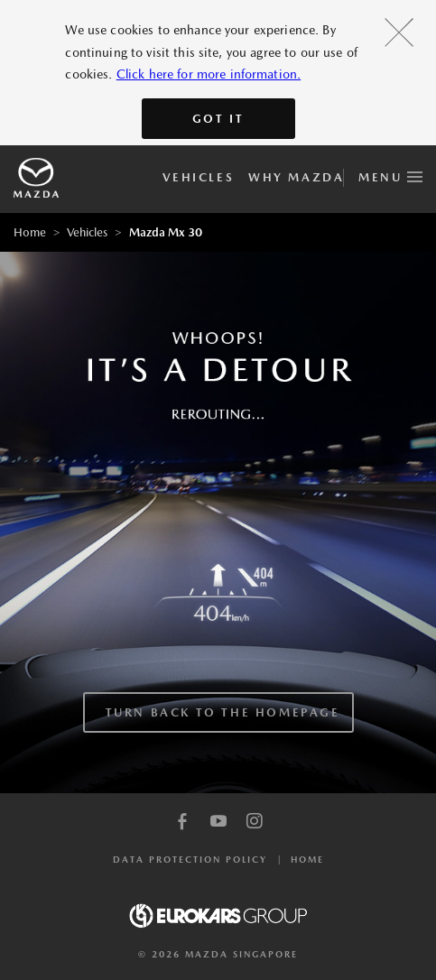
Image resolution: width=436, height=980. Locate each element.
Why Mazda (296, 177)
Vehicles (198, 177)
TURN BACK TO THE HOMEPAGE (223, 712)
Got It (218, 119)
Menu (390, 174)
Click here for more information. (209, 74)
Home (30, 232)
